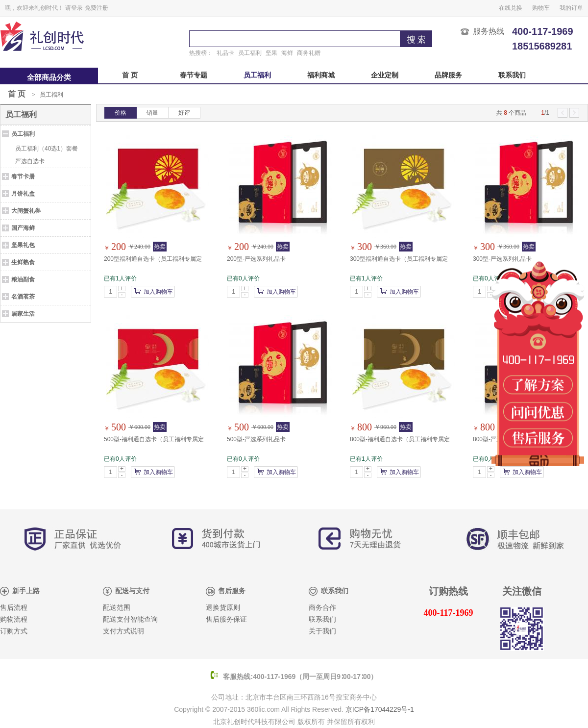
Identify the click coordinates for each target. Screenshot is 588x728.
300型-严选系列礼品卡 (502, 259)
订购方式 (14, 631)
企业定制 (385, 75)
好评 (184, 113)
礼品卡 (225, 53)
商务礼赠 (309, 53)
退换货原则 (223, 608)
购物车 (541, 8)
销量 (152, 113)
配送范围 (117, 608)
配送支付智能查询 (130, 619)
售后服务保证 (226, 619)
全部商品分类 (49, 77)
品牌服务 (448, 75)
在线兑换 (511, 8)
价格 (121, 113)
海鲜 (287, 53)
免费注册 (97, 8)
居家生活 (23, 314)
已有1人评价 (120, 278)
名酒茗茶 (23, 297)
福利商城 (321, 75)
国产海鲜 (23, 228)
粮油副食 (23, 279)
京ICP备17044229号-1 (380, 709)
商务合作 (322, 608)
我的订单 (571, 8)
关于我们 (322, 631)
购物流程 (14, 619)
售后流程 (14, 608)
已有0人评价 (243, 278)
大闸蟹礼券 (26, 211)
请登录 (74, 8)
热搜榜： (201, 53)
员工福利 (250, 53)
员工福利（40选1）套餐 (47, 149)
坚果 (271, 53)
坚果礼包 (23, 245)
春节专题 (194, 75)
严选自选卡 (30, 161)
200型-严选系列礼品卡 (256, 259)
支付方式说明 (123, 631)
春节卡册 (23, 176)
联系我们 (512, 75)
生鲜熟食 (23, 262)
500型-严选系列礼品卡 (256, 439)
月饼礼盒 (23, 194)
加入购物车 (158, 292)
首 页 (130, 75)
